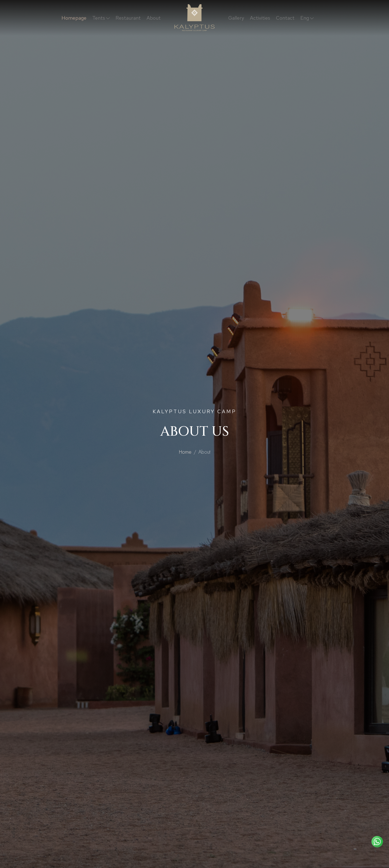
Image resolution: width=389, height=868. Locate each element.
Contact (285, 18)
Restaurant (128, 18)
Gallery (236, 18)
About (154, 18)
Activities (260, 18)
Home (185, 452)
